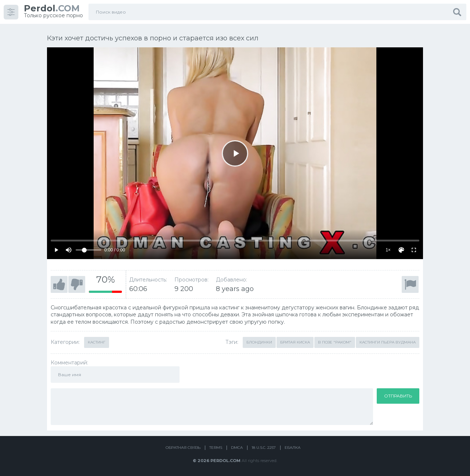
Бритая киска (295, 342)
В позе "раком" (335, 342)
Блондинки (259, 342)
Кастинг (97, 342)
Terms (216, 448)
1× (388, 250)
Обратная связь (183, 448)
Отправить (398, 396)
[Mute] (69, 250)
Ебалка (292, 448)
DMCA (237, 448)
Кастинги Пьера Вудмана (388, 342)
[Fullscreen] (414, 250)
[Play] (235, 153)
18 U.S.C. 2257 (264, 448)
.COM (52, 8)
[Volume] (88, 250)
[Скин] (401, 250)
